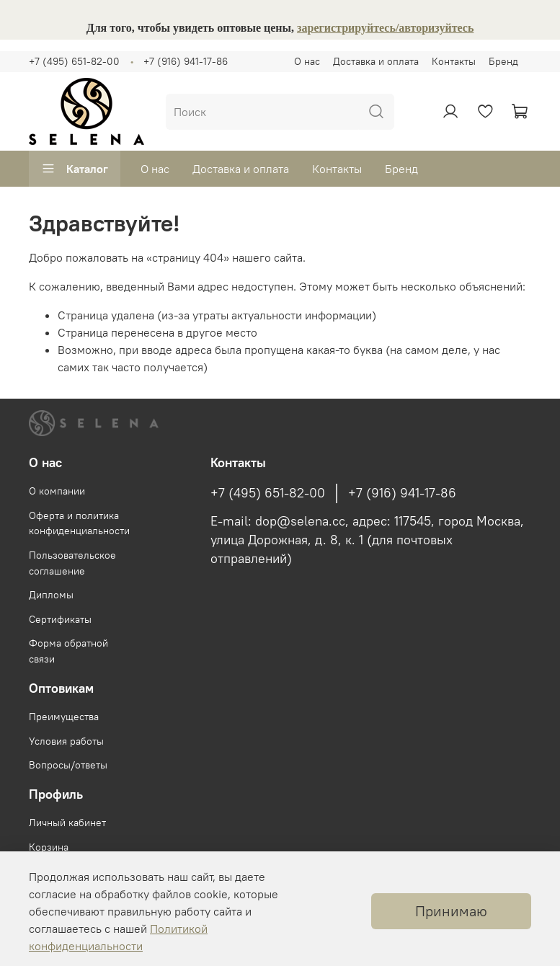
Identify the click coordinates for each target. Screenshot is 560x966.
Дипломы (51, 595)
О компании (57, 491)
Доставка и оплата (376, 61)
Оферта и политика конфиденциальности (79, 523)
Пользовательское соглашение (72, 563)
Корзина (49, 847)
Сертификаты (60, 619)
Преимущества (64, 717)
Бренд (503, 61)
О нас (307, 61)
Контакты (454, 61)
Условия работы (66, 741)
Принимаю (451, 911)
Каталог (75, 169)
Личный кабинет (67, 823)
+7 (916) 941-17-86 (186, 61)
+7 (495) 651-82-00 (74, 61)
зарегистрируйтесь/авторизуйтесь (385, 28)
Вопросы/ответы (68, 765)
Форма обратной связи (68, 651)
